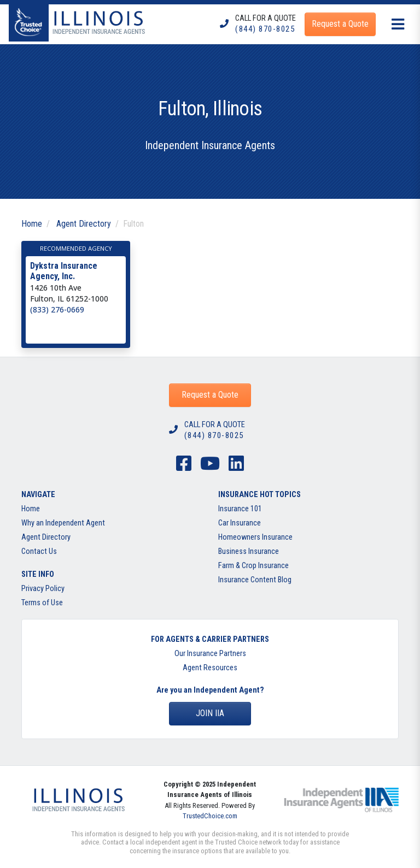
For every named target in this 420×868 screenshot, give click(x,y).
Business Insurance (249, 551)
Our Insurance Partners (210, 654)
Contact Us (39, 551)
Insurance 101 (240, 509)
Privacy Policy (43, 589)
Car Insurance (240, 523)
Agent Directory (84, 224)
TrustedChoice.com (210, 816)
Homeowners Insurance (255, 537)
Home (32, 224)
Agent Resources (210, 668)
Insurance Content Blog (255, 580)
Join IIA (210, 713)
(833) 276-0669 (57, 309)
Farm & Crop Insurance (253, 566)
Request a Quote (210, 395)
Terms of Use (42, 603)
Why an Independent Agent (63, 523)
